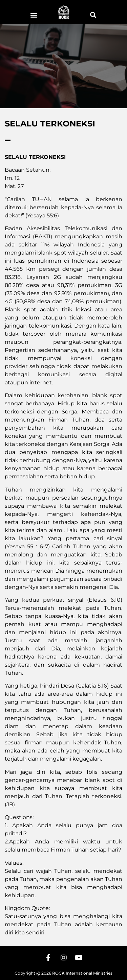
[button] (34, 15)
